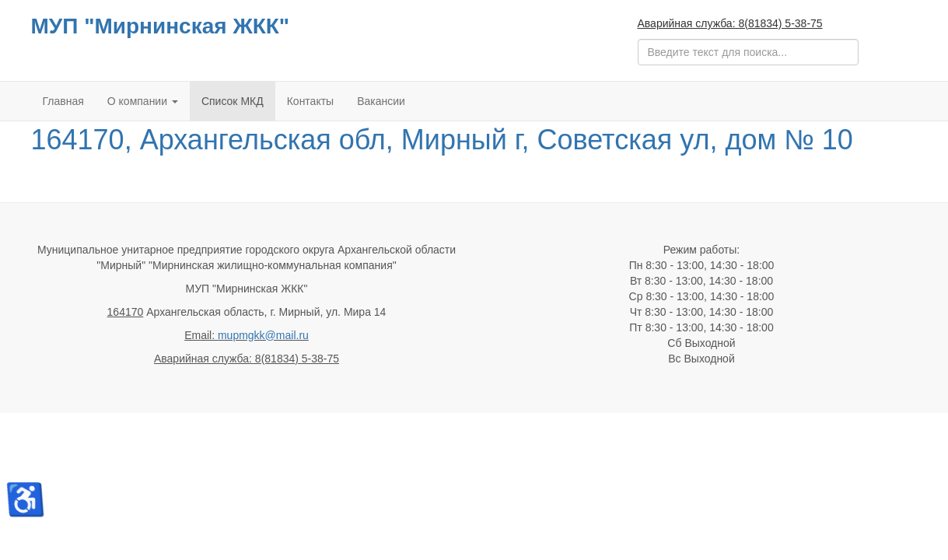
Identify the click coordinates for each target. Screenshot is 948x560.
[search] (748, 52)
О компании (143, 101)
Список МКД (233, 101)
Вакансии (381, 101)
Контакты (310, 101)
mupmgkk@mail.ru (263, 335)
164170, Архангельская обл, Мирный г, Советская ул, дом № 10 (442, 140)
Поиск (638, 39)
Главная (63, 101)
